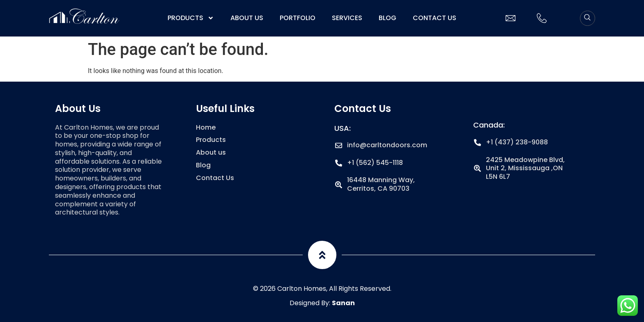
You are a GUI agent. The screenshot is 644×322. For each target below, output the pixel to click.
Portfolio (298, 18)
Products (191, 18)
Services (347, 18)
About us (247, 18)
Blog (388, 18)
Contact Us (435, 18)
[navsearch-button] (588, 18)
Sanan (343, 303)
